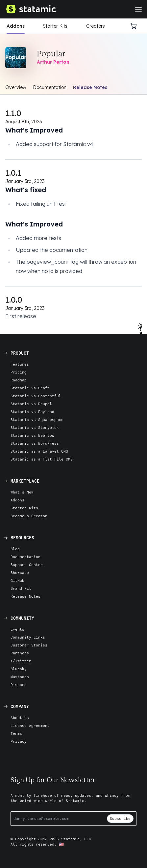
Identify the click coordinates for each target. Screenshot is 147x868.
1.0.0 (14, 300)
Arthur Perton (53, 62)
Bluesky (19, 669)
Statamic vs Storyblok (35, 427)
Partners (20, 653)
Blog (15, 549)
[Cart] (135, 26)
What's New (22, 492)
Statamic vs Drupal (31, 404)
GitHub (17, 580)
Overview (16, 87)
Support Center (27, 565)
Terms (16, 733)
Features (20, 364)
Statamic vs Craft (30, 388)
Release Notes (90, 87)
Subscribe (120, 818)
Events (17, 629)
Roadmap (19, 380)
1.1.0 (13, 113)
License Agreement (30, 725)
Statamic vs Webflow (32, 435)
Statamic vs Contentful (36, 396)
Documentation (50, 87)
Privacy (19, 741)
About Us (20, 718)
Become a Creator (29, 516)
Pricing (19, 372)
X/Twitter (21, 661)
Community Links (28, 637)
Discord (19, 685)
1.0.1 (13, 173)
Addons (16, 26)
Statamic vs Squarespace (37, 419)
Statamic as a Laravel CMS (39, 451)
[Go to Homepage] (31, 9)
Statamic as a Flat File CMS (42, 459)
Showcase (20, 572)
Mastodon (20, 677)
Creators (96, 26)
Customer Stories (29, 645)
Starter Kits (55, 26)
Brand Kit (21, 588)
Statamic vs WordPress (35, 443)
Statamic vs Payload (32, 412)
